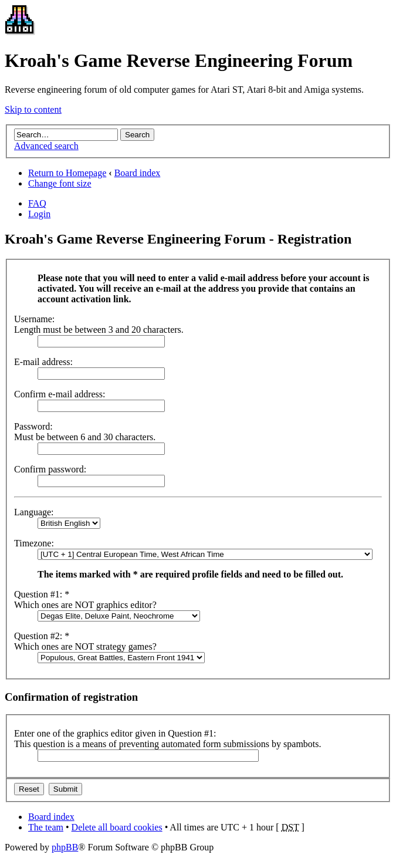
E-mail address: (43, 362)
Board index (138, 173)
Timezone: (34, 543)
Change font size (60, 183)
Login (39, 214)
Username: (34, 319)
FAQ (37, 203)
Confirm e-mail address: (60, 394)
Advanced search (46, 146)
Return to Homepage (67, 173)
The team (46, 827)
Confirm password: (50, 469)
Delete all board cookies (117, 827)
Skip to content (33, 109)
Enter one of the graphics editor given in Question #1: (115, 733)
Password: (33, 426)
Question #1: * (42, 594)
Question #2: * (42, 636)
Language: (34, 512)
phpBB (65, 847)
